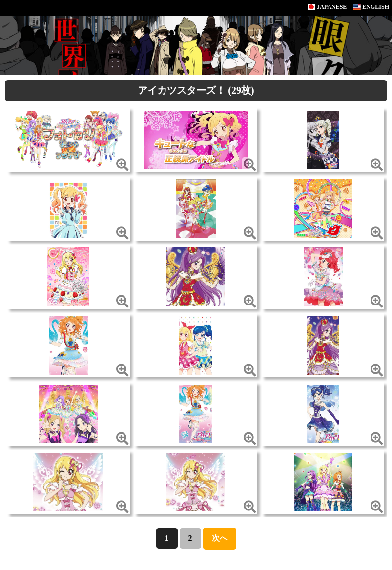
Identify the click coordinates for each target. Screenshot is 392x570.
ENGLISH (371, 7)
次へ (220, 538)
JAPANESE (327, 7)
